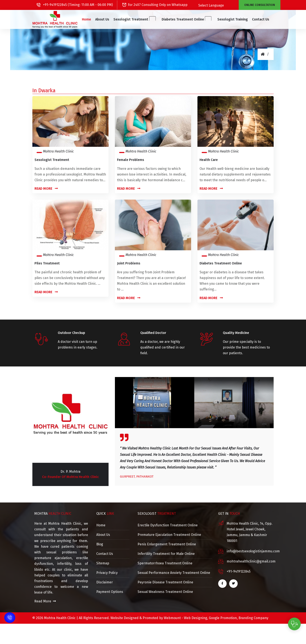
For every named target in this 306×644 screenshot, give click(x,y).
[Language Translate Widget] (221, 5)
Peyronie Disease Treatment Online (165, 582)
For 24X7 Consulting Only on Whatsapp (155, 5)
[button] (138, 19)
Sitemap (103, 563)
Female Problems (131, 160)
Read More (46, 189)
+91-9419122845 (239, 571)
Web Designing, (196, 618)
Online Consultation (260, 5)
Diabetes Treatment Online (221, 263)
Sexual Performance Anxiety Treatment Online (174, 573)
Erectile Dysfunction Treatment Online (168, 525)
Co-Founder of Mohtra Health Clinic (70, 477)
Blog (100, 544)
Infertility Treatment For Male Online (166, 554)
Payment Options (110, 592)
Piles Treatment (47, 263)
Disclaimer (105, 582)
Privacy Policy (107, 573)
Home (92, 19)
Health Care (209, 160)
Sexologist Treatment (52, 160)
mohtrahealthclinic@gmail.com (251, 561)
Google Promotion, (223, 618)
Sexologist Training (227, 19)
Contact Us (255, 19)
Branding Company (253, 618)
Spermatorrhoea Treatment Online (165, 563)
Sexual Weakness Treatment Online (165, 592)
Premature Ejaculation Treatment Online (169, 535)
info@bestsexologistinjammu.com (253, 551)
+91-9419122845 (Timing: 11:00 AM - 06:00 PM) (75, 5)
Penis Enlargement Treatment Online (167, 544)
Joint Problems (129, 263)
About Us (108, 19)
